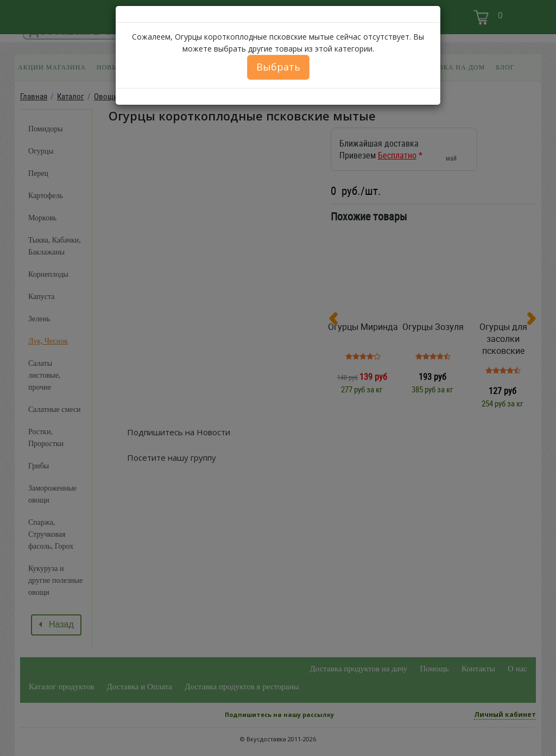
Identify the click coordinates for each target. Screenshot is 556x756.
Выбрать (278, 67)
